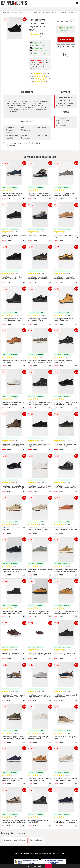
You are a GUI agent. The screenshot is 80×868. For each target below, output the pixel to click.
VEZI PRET (66, 39)
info (24, 199)
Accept (48, 866)
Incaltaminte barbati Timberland (45, 13)
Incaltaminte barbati (10, 13)
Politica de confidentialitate (41, 854)
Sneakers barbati (25, 13)
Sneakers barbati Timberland (69, 13)
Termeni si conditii (22, 854)
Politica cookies (59, 854)
